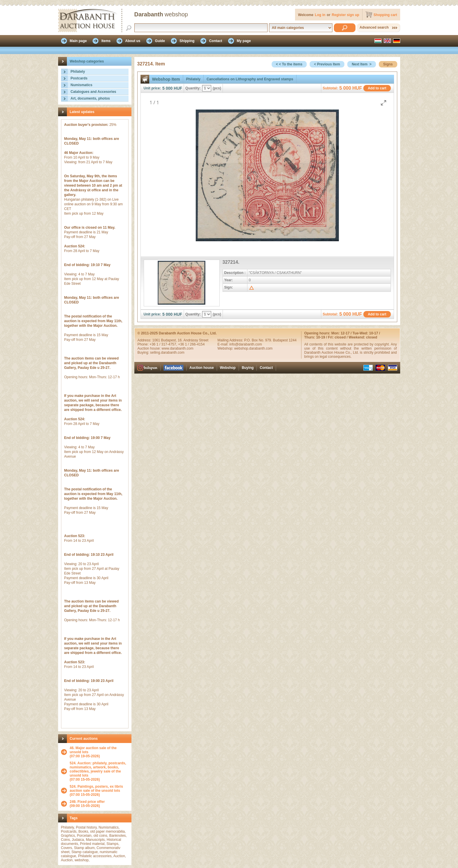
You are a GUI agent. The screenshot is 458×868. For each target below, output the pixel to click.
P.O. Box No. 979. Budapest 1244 (270, 340)
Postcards (79, 78)
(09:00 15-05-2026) (87, 804)
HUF (178, 88)
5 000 (168, 88)
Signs (388, 64)
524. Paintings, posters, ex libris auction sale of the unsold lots (97, 789)
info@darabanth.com (246, 344)
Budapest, (169, 340)
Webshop (228, 368)
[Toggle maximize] (384, 103)
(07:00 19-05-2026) (99, 752)
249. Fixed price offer (87, 802)
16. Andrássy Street (193, 340)
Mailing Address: (231, 340)
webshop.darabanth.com (253, 348)
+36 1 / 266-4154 (191, 344)
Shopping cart (385, 15)
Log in (320, 15)
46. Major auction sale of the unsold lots (93, 750)
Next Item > (362, 64)
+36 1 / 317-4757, (164, 344)
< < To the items (289, 64)
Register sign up (346, 15)
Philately (78, 72)
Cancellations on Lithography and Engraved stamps (250, 79)
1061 (157, 340)
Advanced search (374, 27)
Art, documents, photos (90, 98)
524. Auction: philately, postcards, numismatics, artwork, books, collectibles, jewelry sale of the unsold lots (98, 769)
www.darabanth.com (177, 348)
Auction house (202, 368)
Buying (248, 368)
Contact (266, 368)
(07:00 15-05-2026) (99, 771)
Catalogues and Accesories (93, 92)
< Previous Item (327, 64)
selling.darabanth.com (167, 353)
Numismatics (82, 85)
